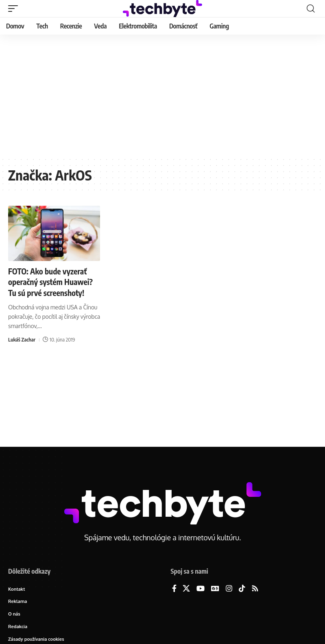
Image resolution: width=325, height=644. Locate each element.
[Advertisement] (162, 96)
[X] (186, 589)
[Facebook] (174, 589)
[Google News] (215, 589)
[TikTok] (242, 589)
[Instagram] (229, 589)
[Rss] (255, 589)
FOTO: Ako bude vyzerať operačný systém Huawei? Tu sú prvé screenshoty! (52, 282)
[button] (15, 9)
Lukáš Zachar (22, 339)
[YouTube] (201, 589)
